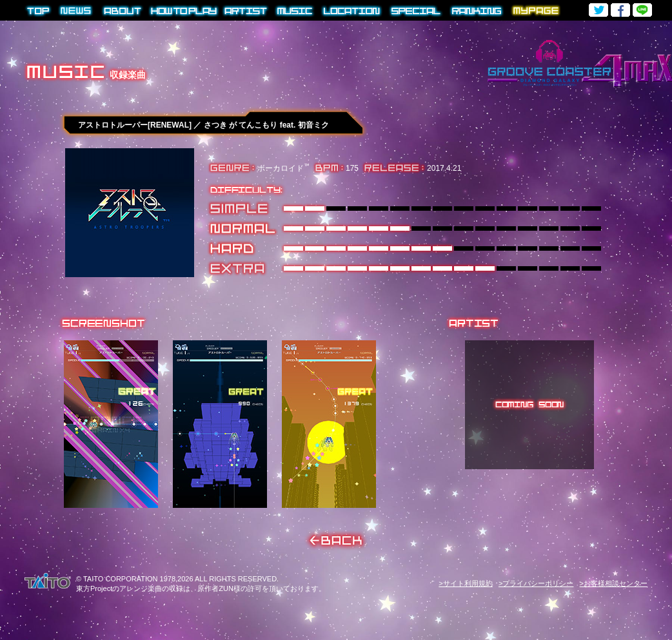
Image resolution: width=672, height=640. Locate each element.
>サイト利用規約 (465, 583)
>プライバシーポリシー (536, 583)
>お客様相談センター (614, 583)
